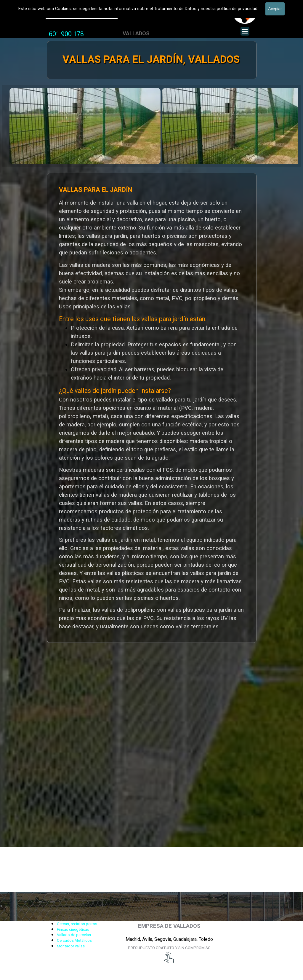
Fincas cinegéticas (73, 929)
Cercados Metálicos (74, 940)
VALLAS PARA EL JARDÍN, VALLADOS (151, 59)
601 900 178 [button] (66, 34)
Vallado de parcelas (74, 935)
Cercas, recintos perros (77, 924)
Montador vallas (71, 946)
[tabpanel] (66, 34)
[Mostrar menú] (245, 31)
